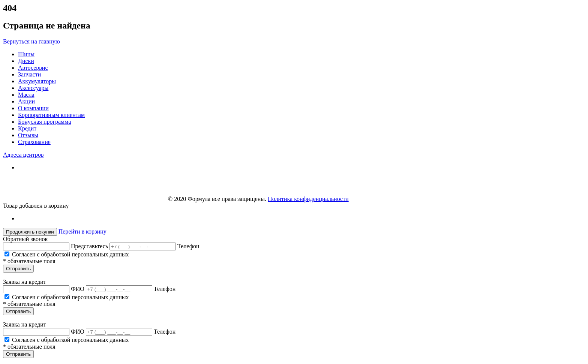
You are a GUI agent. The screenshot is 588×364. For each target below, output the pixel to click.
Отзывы (28, 135)
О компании (33, 108)
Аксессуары (33, 88)
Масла (26, 95)
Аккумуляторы (37, 81)
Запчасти (29, 74)
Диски (26, 61)
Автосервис (33, 68)
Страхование (34, 142)
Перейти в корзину (82, 231)
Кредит (27, 128)
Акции (26, 101)
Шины (26, 54)
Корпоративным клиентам (51, 115)
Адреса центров (23, 155)
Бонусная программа (44, 122)
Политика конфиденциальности (308, 199)
